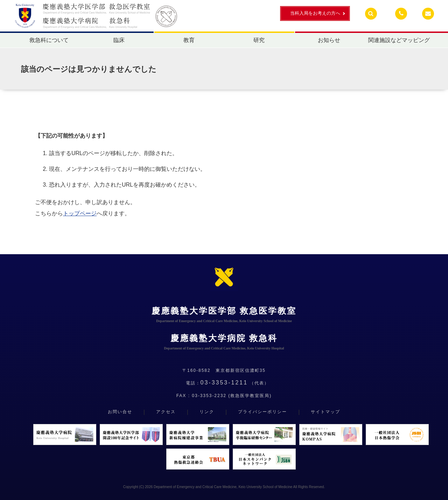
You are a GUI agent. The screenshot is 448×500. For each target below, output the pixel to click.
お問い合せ (120, 412)
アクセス (166, 412)
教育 (189, 40)
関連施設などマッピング (399, 40)
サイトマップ (325, 412)
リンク (207, 412)
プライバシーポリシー (262, 412)
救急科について (49, 40)
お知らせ (329, 40)
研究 (259, 40)
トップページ (80, 213)
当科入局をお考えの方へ (315, 13)
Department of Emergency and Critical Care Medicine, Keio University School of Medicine (223, 487)
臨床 (119, 40)
